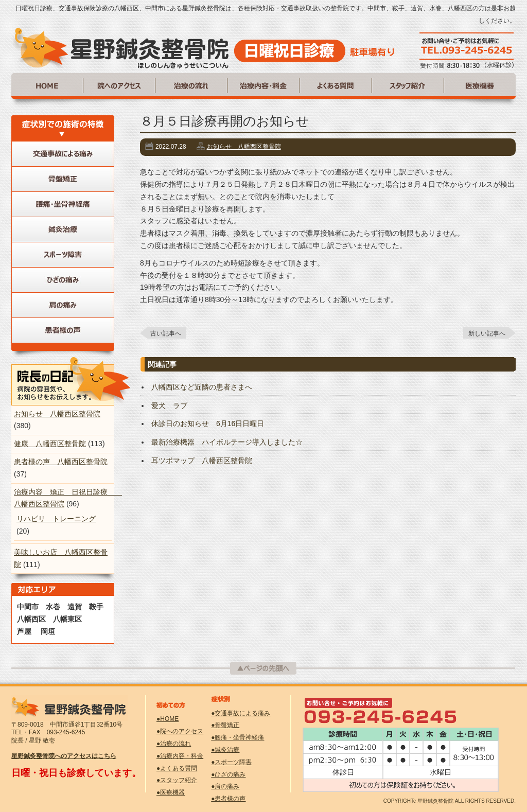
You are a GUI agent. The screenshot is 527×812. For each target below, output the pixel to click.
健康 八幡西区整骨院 (50, 444)
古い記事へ (166, 333)
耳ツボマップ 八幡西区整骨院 (202, 461)
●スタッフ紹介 (177, 780)
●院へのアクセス (180, 731)
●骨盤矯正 (225, 725)
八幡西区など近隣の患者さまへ (202, 387)
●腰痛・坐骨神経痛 (238, 737)
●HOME (168, 719)
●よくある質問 (177, 768)
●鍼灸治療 (225, 750)
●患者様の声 (228, 799)
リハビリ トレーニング (56, 519)
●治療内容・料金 (180, 756)
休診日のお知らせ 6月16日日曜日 (208, 423)
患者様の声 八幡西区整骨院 (61, 462)
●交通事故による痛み (241, 713)
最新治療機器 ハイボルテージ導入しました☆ (227, 442)
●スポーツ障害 (231, 762)
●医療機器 (171, 792)
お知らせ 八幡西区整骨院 (244, 147)
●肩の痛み (225, 786)
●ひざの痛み (228, 774)
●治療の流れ (174, 744)
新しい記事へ (487, 333)
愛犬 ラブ (169, 405)
